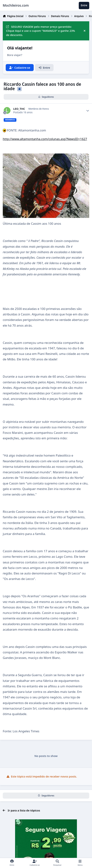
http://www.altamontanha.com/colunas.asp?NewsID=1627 (45, 139)
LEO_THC (19, 109)
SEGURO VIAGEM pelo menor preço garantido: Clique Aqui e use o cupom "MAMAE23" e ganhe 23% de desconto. (41, 31)
